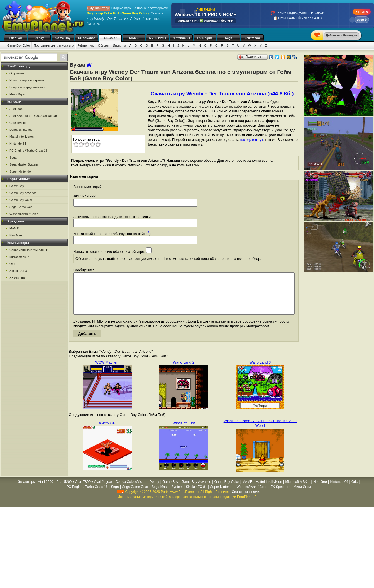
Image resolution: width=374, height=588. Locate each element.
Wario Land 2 (184, 371)
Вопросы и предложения (27, 87)
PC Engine (205, 38)
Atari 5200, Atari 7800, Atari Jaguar (33, 116)
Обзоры (104, 45)
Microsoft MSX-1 (21, 257)
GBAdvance (87, 38)
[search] (29, 57)
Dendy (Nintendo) (21, 130)
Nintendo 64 (181, 38)
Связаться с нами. (246, 500)
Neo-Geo (16, 235)
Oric (12, 264)
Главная (16, 38)
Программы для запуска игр (54, 45)
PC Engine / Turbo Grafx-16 (28, 151)
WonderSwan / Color (24, 214)
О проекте (17, 73)
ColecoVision (18, 123)
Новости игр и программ (27, 80)
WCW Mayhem (107, 371)
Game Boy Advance (23, 193)
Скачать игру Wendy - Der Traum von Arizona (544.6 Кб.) (222, 94)
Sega (229, 38)
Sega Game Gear (21, 207)
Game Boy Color (19, 45)
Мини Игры (158, 38)
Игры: (117, 45)
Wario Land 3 (260, 371)
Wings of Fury (184, 431)
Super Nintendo (20, 171)
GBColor (110, 38)
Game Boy (63, 38)
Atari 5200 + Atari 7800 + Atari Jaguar (84, 490)
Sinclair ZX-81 (19, 271)
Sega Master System (24, 164)
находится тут (251, 140)
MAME (134, 38)
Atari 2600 (16, 109)
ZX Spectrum (18, 278)
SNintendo (252, 38)
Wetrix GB (107, 431)
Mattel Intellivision (22, 137)
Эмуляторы (27, 490)
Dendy (39, 38)
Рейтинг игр (86, 45)
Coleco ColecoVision (131, 490)
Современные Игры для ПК (29, 250)
